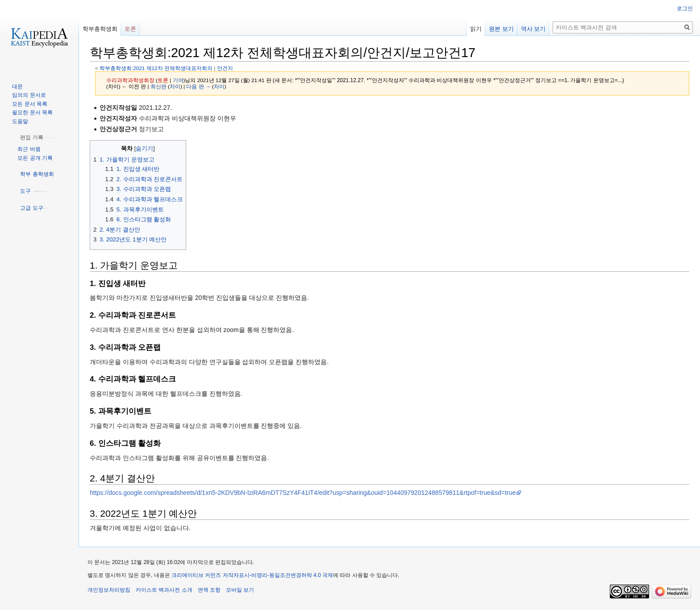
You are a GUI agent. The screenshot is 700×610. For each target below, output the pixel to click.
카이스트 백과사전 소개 (164, 590)
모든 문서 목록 (30, 104)
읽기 (476, 29)
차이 (175, 86)
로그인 (685, 8)
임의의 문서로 (29, 95)
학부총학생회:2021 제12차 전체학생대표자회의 (156, 68)
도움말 (20, 121)
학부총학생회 (100, 29)
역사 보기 (533, 29)
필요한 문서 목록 (32, 112)
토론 (163, 80)
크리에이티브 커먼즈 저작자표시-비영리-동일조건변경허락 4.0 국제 (252, 575)
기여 (178, 80)
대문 (17, 87)
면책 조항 (209, 590)
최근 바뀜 (29, 149)
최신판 (158, 86)
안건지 (225, 68)
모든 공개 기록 (35, 158)
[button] (31, 137)
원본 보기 (501, 29)
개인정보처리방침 (109, 590)
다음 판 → (198, 86)
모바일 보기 (240, 590)
